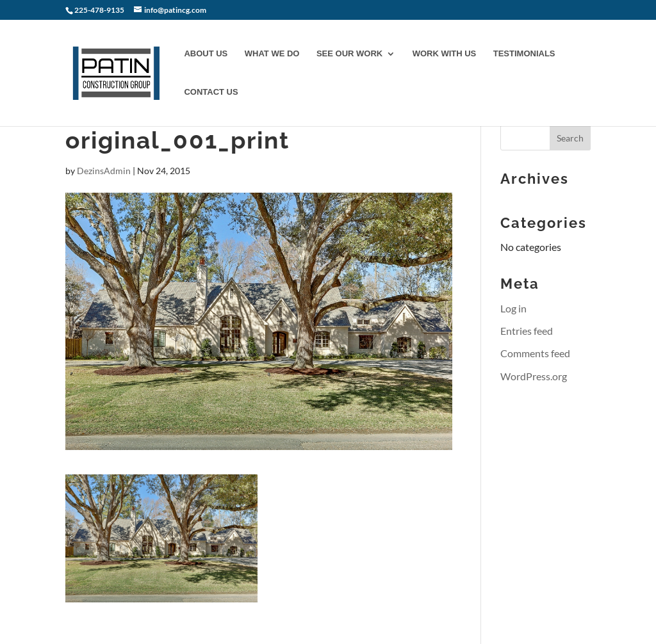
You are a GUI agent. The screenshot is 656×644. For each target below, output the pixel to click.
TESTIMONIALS (524, 54)
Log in (513, 308)
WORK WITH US (445, 54)
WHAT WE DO (272, 54)
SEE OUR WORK (349, 54)
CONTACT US (211, 92)
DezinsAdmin (104, 171)
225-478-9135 (100, 10)
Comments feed (535, 353)
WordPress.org (534, 376)
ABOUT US (206, 54)
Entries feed (527, 331)
